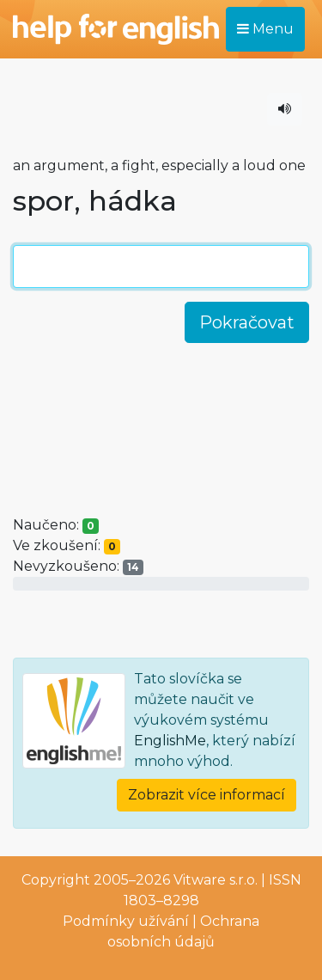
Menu (265, 29)
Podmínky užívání (126, 921)
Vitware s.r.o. (216, 880)
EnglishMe (170, 741)
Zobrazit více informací (207, 795)
